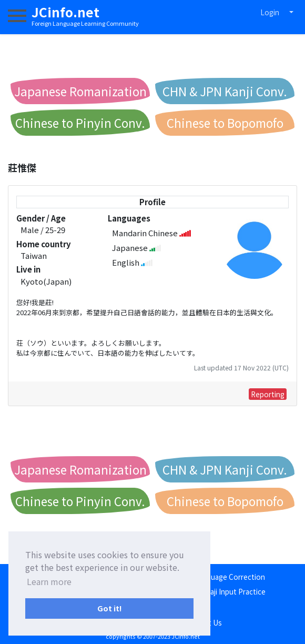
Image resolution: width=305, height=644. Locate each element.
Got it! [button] (110, 608)
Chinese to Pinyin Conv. (80, 123)
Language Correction (230, 577)
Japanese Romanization (80, 91)
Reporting (268, 394)
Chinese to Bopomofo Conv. (225, 125)
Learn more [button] (49, 581)
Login (270, 12)
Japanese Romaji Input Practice (214, 591)
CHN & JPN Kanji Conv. (225, 91)
